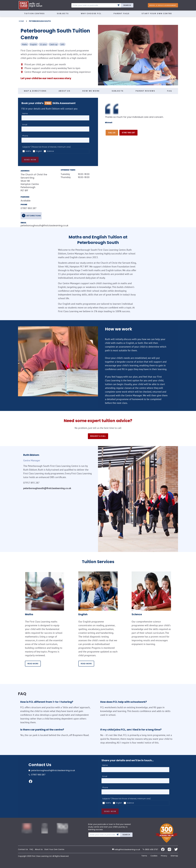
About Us (39, 849)
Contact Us (23, 849)
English (39, 151)
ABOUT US (64, 91)
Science (50, 151)
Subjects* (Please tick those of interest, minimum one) (46, 147)
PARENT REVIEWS (145, 91)
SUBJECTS (118, 91)
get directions (34, 216)
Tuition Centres (34, 14)
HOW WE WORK (91, 91)
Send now (30, 160)
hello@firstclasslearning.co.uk (126, 849)
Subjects (63, 14)
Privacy (164, 856)
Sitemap (174, 856)
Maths (28, 151)
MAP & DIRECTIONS (35, 91)
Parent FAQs (122, 14)
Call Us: (112, 133)
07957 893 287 (128, 133)
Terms (144, 856)
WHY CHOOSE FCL (91, 14)
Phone (25, 136)
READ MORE (33, 664)
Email (25, 125)
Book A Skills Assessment (163, 5)
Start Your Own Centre (157, 14)
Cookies (154, 856)
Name (25, 114)
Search (127, 5)
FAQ (169, 91)
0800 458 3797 (150, 849)
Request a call (98, 436)
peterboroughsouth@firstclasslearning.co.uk (37, 226)
